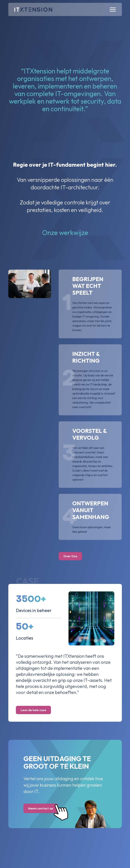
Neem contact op (43, 809)
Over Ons (70, 556)
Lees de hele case (33, 710)
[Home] (33, 10)
